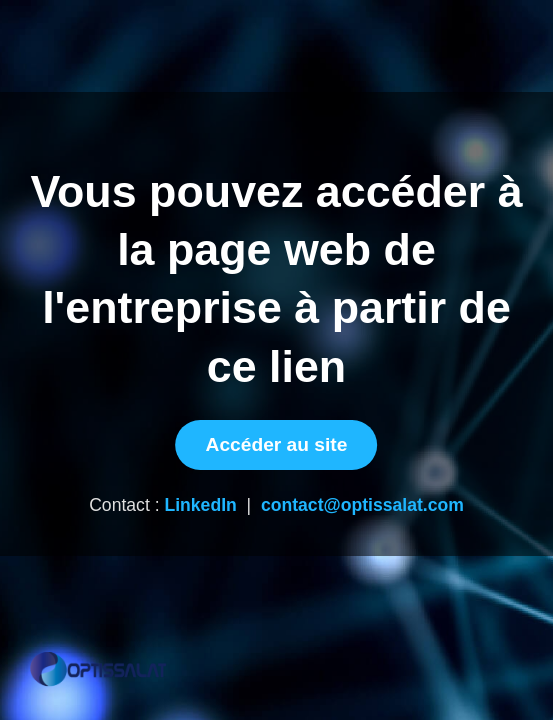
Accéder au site (277, 444)
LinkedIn (200, 505)
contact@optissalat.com (362, 505)
